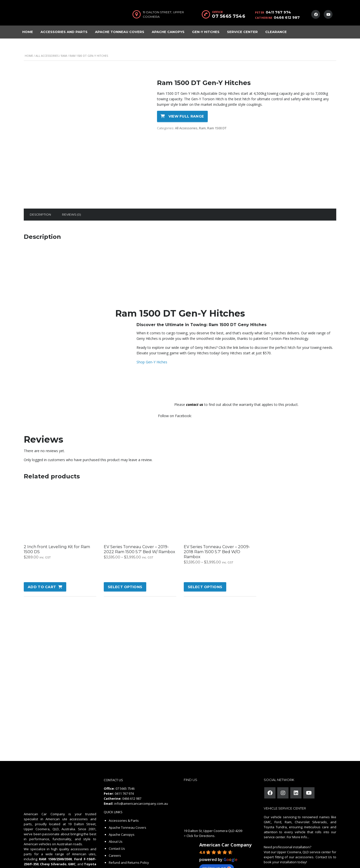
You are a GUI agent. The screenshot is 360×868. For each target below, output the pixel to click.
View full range (186, 116)
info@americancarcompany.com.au (141, 773)
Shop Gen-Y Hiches (152, 332)
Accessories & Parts (124, 790)
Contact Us (117, 818)
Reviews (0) (71, 184)
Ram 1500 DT (217, 128)
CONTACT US (113, 750)
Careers (115, 825)
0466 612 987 (287, 18)
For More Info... (298, 807)
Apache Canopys (168, 32)
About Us (116, 811)
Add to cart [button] (42, 557)
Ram (64, 56)
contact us (195, 374)
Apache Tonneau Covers (120, 32)
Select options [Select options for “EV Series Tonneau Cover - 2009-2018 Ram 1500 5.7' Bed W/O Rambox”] (205, 557)
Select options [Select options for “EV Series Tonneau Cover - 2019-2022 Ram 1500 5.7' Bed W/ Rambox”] (125, 557)
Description (40, 184)
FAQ (112, 839)
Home (28, 32)
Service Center (242, 32)
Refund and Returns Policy (129, 832)
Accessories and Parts (64, 32)
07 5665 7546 (229, 16)
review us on (217, 838)
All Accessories (47, 56)
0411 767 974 (278, 12)
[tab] (40, 185)
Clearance (276, 32)
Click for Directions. (201, 806)
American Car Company (225, 815)
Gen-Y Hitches (206, 32)
